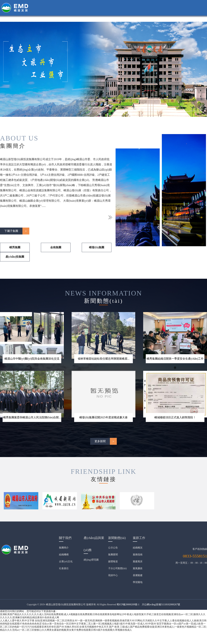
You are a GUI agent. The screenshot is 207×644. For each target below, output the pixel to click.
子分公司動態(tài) (117, 568)
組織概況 (138, 548)
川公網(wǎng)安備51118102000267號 (161, 605)
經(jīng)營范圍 (91, 560)
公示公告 (113, 548)
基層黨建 (138, 575)
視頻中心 (113, 575)
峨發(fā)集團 (97, 247)
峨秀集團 (15, 247)
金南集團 (56, 247)
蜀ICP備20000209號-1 (128, 605)
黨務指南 (138, 555)
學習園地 (138, 582)
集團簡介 (64, 548)
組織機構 (64, 555)
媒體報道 (113, 561)
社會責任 (64, 568)
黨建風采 (138, 561)
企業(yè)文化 (66, 561)
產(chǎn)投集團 (15, 257)
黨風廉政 (138, 568)
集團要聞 (113, 555)
